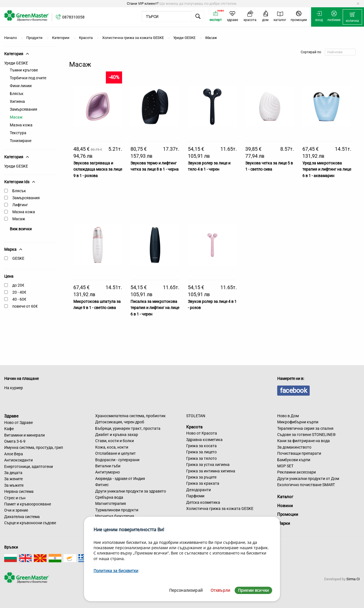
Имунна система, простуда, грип (34, 447)
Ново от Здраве (18, 423)
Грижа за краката (203, 483)
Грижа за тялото (201, 458)
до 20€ (18, 285)
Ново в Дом (288, 416)
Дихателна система (22, 517)
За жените (13, 479)
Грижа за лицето (201, 452)
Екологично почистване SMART (306, 485)
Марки (284, 523)
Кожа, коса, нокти (112, 447)
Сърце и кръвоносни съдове (30, 523)
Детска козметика (203, 502)
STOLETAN (196, 416)
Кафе (9, 429)
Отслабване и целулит (116, 453)
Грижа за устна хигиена (208, 465)
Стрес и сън (15, 498)
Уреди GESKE (16, 63)
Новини (285, 506)
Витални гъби (108, 466)
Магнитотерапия (111, 503)
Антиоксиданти (18, 460)
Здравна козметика (204, 440)
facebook (293, 391)
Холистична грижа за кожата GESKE (220, 509)
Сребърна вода (109, 497)
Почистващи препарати (299, 453)
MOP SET (285, 466)
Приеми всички (253, 590)
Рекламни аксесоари (297, 472)
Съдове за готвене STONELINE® (306, 435)
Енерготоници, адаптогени (29, 467)
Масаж (16, 117)
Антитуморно (108, 472)
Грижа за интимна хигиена (211, 471)
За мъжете (14, 485)
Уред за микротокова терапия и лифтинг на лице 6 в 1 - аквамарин (327, 169)
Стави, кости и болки (115, 441)
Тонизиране (21, 141)
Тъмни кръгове (24, 70)
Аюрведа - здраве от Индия (120, 479)
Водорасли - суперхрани (117, 460)
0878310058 (73, 17)
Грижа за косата (201, 446)
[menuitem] (352, 17)
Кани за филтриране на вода (304, 441)
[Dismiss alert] (358, 4)
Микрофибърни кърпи (298, 422)
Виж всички (21, 229)
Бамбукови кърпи (294, 460)
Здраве (11, 416)
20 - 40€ (19, 292)
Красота (194, 427)
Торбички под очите (28, 78)
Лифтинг (20, 205)
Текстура (18, 133)
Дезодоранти (199, 490)
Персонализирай (186, 590)
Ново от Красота (202, 433)
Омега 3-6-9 (15, 441)
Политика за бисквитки (116, 571)
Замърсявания (24, 109)
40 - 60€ (19, 299)
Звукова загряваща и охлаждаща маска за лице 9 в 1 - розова (98, 169)
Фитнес (102, 485)
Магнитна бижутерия (115, 516)
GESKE (18, 258)
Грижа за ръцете (201, 477)
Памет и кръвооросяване (28, 504)
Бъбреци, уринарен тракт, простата (128, 428)
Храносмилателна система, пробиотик (130, 416)
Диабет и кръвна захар (117, 435)
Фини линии (21, 86)
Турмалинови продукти (117, 510)
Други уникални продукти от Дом (308, 479)
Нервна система (19, 491)
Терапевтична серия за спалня (305, 428)
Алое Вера (14, 454)
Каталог (285, 497)
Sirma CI (353, 579)
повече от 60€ (25, 306)
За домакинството (294, 447)
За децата (13, 473)
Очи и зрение (16, 510)
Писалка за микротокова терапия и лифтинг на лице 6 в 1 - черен (155, 308)
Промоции (288, 514)
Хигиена (17, 101)
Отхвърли (220, 590)
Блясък (17, 94)
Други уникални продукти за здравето (131, 491)
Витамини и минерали (25, 435)
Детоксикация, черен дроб (120, 422)
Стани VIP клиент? (143, 4)
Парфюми (195, 496)
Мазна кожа (21, 125)
